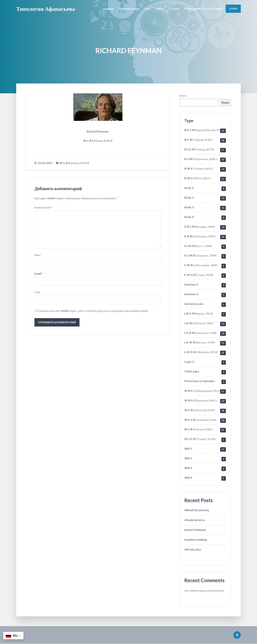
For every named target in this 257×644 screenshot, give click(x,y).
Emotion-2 (191, 294)
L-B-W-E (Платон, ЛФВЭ (199, 323)
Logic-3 (189, 362)
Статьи (174, 9)
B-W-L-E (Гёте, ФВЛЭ (197, 178)
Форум (160, 9)
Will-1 (188, 449)
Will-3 (188, 468)
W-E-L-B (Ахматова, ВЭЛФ (200, 420)
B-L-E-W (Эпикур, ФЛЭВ (199, 149)
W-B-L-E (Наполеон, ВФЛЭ (201, 400)
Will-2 (188, 458)
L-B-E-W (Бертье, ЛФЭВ (199, 313)
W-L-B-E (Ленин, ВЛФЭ (199, 429)
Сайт (37, 292)
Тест (147, 9)
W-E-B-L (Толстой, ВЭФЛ (200, 410)
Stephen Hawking (196, 540)
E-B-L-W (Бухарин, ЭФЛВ (200, 227)
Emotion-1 (191, 284)
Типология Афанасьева (46, 9)
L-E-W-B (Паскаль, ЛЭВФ (200, 342)
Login (233, 9)
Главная (109, 9)
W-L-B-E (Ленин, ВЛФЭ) (74, 163)
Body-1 (189, 188)
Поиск (183, 96)
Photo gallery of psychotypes (204, 9)
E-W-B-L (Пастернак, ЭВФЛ (201, 265)
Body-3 (189, 207)
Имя (38, 255)
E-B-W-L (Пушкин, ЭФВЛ (200, 236)
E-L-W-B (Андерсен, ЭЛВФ (201, 255)
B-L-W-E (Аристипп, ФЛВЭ (201, 159)
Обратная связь (129, 9)
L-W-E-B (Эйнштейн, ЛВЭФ (201, 352)
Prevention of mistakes (199, 381)
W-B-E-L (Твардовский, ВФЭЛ (203, 391)
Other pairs (192, 371)
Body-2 (189, 198)
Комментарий (43, 207)
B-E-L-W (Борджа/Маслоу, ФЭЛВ (204, 130)
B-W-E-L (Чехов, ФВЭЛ (198, 169)
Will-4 (188, 478)
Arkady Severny (195, 520)
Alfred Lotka (193, 549)
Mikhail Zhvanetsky (197, 510)
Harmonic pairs (194, 304)
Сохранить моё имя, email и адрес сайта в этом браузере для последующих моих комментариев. (93, 311)
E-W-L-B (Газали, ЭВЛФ (199, 275)
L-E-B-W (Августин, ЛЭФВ (201, 333)
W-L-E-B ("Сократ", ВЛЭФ (200, 439)
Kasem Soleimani (195, 530)
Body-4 (189, 217)
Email (39, 274)
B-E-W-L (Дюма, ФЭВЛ (198, 140)
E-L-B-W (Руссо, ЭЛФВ (198, 246)
